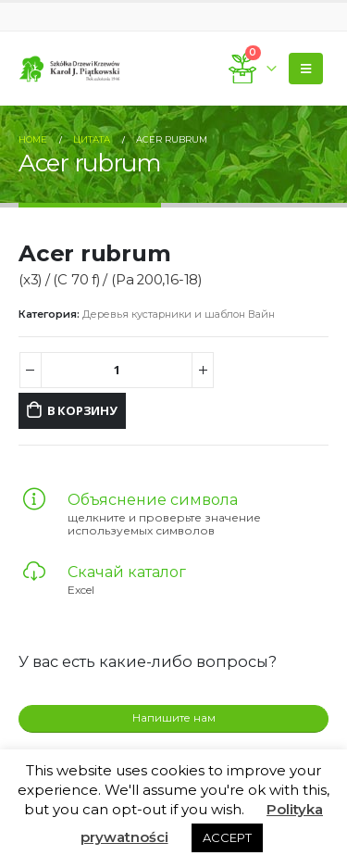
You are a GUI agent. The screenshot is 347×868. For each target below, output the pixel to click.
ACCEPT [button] (227, 837)
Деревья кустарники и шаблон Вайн (179, 314)
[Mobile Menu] (306, 69)
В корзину (82, 410)
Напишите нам (174, 718)
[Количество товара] (117, 370)
